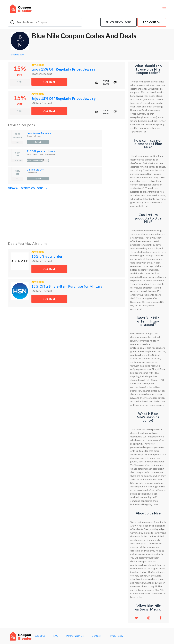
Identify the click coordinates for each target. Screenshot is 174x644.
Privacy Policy (116, 636)
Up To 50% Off (35, 170)
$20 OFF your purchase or (42, 151)
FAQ (56, 636)
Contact (96, 636)
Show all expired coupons (28, 188)
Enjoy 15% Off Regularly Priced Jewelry (64, 69)
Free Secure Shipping (39, 133)
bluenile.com (17, 54)
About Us (40, 636)
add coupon (152, 22)
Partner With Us (75, 636)
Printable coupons (119, 22)
